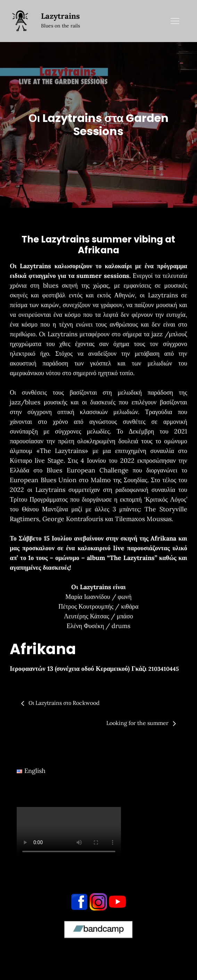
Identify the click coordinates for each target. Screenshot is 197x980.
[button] (98, 669)
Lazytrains (60, 16)
